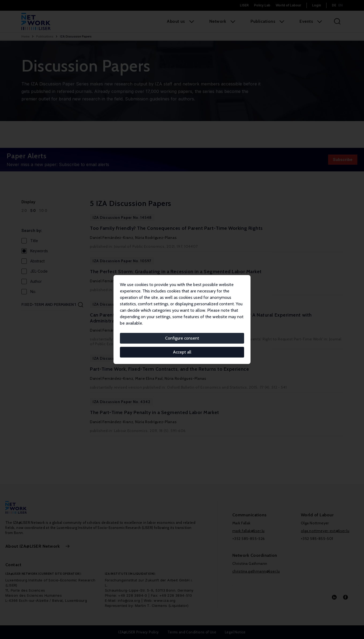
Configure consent (182, 338)
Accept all (182, 352)
